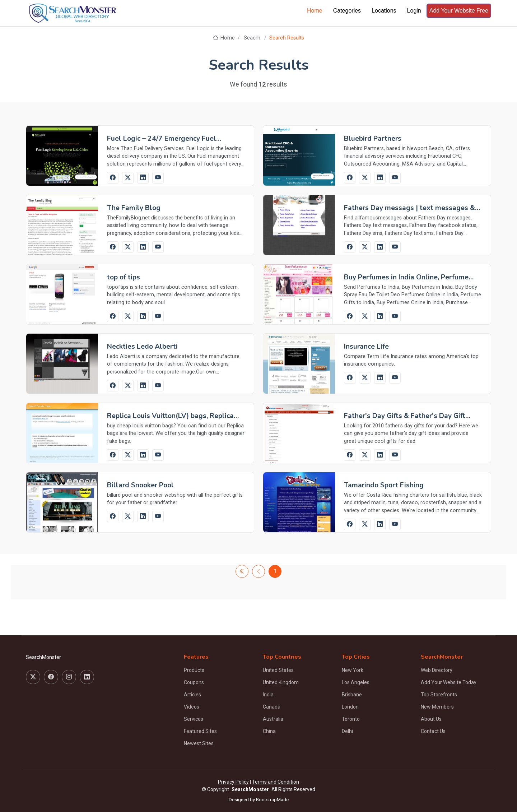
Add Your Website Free (459, 11)
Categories (347, 11)
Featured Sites (200, 731)
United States (278, 670)
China (269, 731)
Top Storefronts (439, 695)
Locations (384, 11)
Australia (273, 719)
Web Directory (437, 670)
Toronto (351, 719)
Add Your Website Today (449, 682)
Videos (192, 707)
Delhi (347, 731)
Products (194, 670)
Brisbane (352, 695)
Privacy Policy (233, 782)
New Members (437, 707)
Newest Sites (199, 743)
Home (315, 11)
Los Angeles (356, 682)
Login (414, 11)
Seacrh (252, 38)
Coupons (194, 682)
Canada (272, 707)
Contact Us (433, 731)
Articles (192, 695)
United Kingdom (281, 682)
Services (194, 719)
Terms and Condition (276, 782)
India (268, 695)
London (350, 707)
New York (353, 670)
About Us (431, 719)
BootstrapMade (272, 800)
